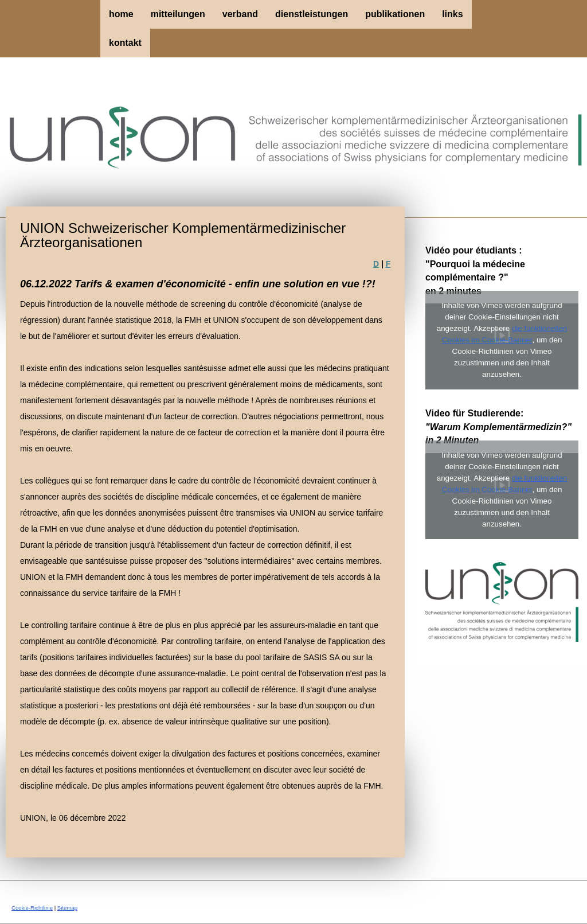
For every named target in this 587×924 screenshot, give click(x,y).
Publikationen (395, 14)
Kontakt (125, 43)
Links (452, 14)
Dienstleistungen (312, 14)
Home (121, 14)
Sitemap (67, 908)
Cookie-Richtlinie (32, 908)
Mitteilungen (178, 14)
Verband (240, 14)
